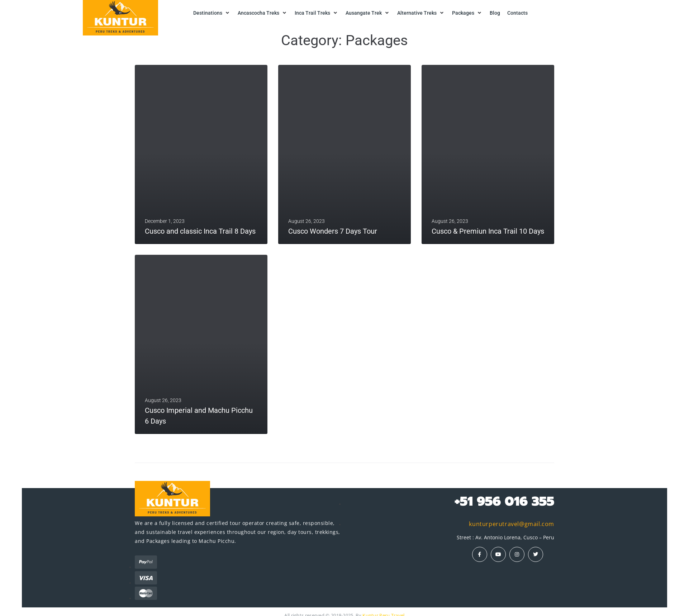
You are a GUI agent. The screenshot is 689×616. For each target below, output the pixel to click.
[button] (212, 13)
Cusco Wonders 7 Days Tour (333, 231)
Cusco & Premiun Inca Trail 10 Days (488, 231)
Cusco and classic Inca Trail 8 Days (200, 231)
